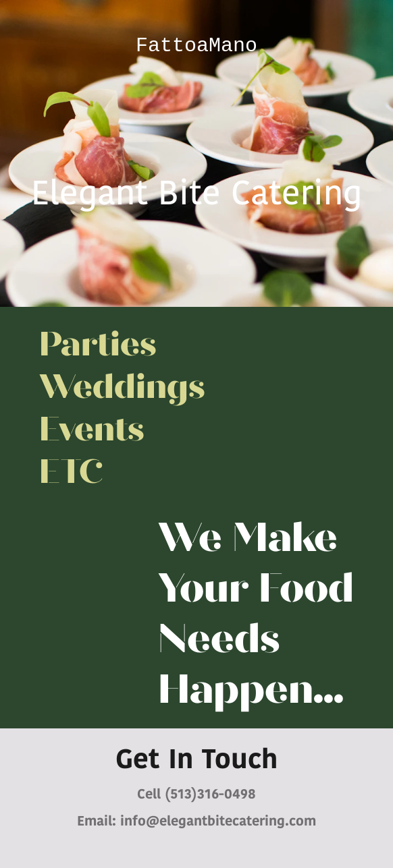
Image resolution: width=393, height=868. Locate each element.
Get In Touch (196, 761)
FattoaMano (196, 46)
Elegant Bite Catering (196, 196)
